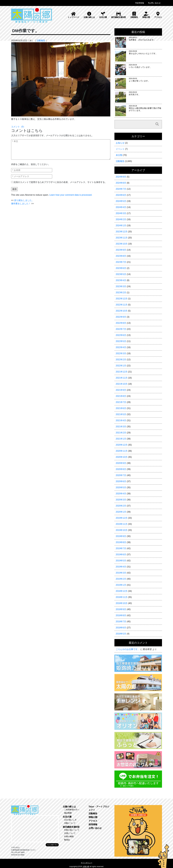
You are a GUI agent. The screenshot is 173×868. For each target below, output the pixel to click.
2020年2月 (121, 506)
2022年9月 (121, 317)
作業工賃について (72, 830)
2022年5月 (121, 341)
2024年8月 (121, 183)
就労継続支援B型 (119, 15)
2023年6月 (121, 268)
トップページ (73, 15)
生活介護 (103, 15)
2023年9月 (121, 250)
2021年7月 (121, 402)
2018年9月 (121, 609)
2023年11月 (122, 238)
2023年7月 (121, 262)
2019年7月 (121, 548)
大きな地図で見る (52, 845)
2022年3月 (121, 353)
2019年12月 (122, 518)
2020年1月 (121, 512)
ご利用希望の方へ (72, 810)
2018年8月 (121, 615)
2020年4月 (121, 494)
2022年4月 (121, 347)
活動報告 (134, 15)
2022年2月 (121, 360)
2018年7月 (121, 622)
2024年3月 (121, 213)
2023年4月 (121, 280)
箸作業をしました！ (21, 204)
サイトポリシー (87, 863)
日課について (70, 833)
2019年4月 (121, 567)
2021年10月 (122, 384)
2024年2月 (121, 219)
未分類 (119, 155)
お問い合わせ (155, 3)
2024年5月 (121, 201)
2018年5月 (121, 634)
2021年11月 (122, 378)
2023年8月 (121, 256)
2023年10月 (122, 244)
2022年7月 (121, 329)
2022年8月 (121, 323)
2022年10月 (122, 311)
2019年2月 (121, 579)
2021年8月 (121, 396)
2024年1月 (121, 225)
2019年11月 (122, 524)
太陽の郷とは (89, 15)
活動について (70, 823)
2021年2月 (121, 433)
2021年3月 (121, 427)
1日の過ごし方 (70, 820)
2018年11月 (122, 597)
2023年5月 (121, 274)
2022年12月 (122, 299)
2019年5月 (121, 561)
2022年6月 (121, 335)
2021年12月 (122, 372)
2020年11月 (122, 451)
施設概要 (68, 813)
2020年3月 (121, 500)
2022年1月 (121, 366)
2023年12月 (122, 232)
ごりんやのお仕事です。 (128, 649)
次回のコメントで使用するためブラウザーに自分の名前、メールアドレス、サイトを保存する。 (60, 182)
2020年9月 (121, 463)
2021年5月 (121, 414)
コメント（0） (18, 127)
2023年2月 (121, 293)
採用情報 (140, 3)
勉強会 (67, 840)
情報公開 (146, 15)
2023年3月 (121, 286)
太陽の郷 (86, 867)
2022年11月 (122, 305)
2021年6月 (121, 408)
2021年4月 (121, 420)
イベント (120, 149)
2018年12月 (122, 591)
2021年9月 (121, 390)
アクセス (158, 15)
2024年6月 (121, 195)
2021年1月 (121, 439)
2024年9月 (121, 177)
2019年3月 (121, 573)
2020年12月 (122, 445)
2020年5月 (121, 487)
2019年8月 (121, 542)
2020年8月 (121, 469)
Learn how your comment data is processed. (71, 195)
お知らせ (120, 143)
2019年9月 (121, 536)
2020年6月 (121, 481)
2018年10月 (122, 603)
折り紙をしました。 (24, 200)
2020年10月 (122, 457)
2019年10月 (122, 530)
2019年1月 (121, 585)
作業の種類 (69, 836)
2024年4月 (121, 207)
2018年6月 (121, 628)
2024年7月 (121, 189)
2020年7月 (121, 475)
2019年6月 (121, 554)
